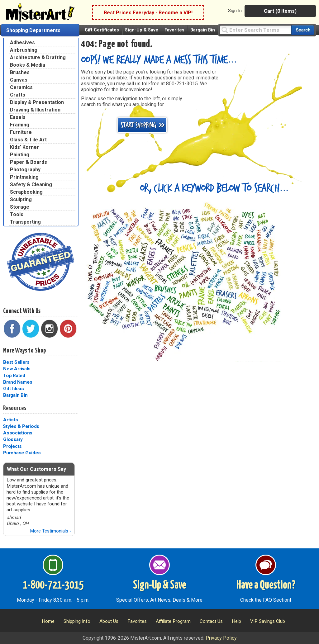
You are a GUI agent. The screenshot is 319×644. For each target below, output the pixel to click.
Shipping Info (77, 621)
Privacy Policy (221, 638)
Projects (12, 446)
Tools (17, 214)
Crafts (18, 95)
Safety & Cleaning (31, 185)
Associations (18, 433)
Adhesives (22, 43)
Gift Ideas (14, 389)
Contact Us (211, 621)
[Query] (255, 30)
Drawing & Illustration (35, 110)
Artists (10, 420)
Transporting (25, 222)
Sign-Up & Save (142, 30)
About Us (109, 621)
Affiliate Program (173, 621)
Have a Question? (266, 585)
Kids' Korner (24, 147)
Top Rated (14, 376)
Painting (20, 155)
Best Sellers (16, 362)
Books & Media (28, 65)
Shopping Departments (33, 30)
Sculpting (21, 199)
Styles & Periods (21, 426)
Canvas (19, 80)
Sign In (235, 11)
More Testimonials (51, 531)
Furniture (21, 132)
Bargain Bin (203, 30)
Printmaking (24, 177)
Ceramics (21, 87)
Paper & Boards (29, 162)
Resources (15, 408)
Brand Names (18, 382)
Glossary (13, 439)
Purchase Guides (22, 453)
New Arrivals (17, 369)
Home (48, 621)
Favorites (174, 30)
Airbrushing (24, 50)
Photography (25, 170)
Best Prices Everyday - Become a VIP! (148, 13)
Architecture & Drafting (38, 57)
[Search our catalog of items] (303, 30)
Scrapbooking (26, 192)
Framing (20, 125)
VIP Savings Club (268, 621)
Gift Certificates (102, 30)
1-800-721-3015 (53, 585)
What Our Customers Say (36, 469)
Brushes (20, 72)
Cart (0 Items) (280, 11)
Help (236, 621)
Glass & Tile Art (28, 140)
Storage (20, 207)
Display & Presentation (37, 102)
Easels (18, 117)
